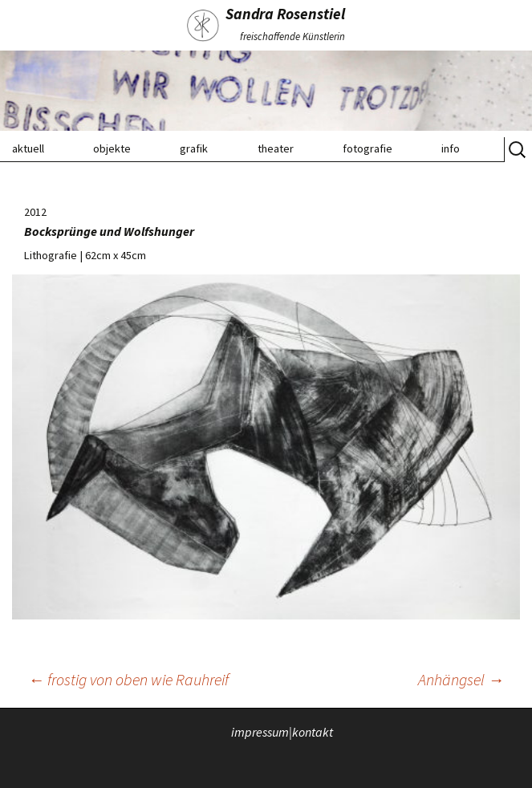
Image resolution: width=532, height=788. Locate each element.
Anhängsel (461, 679)
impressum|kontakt (282, 731)
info (451, 148)
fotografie (368, 148)
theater (276, 148)
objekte (112, 148)
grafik (194, 148)
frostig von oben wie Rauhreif (128, 679)
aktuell (28, 148)
